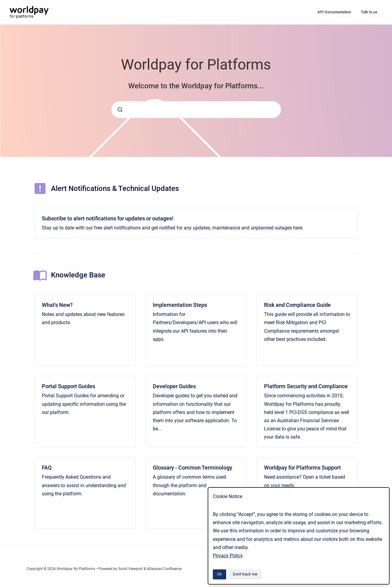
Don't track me (245, 574)
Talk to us (369, 12)
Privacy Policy (228, 556)
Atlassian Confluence (164, 569)
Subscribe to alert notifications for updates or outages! (108, 218)
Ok (219, 574)
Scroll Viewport (131, 569)
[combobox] (196, 110)
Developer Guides (174, 386)
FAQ (47, 468)
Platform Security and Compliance (306, 386)
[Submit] (120, 110)
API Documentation (334, 12)
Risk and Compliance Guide (297, 305)
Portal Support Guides (69, 386)
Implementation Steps (180, 305)
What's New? (57, 305)
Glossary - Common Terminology (193, 468)
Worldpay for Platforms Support (302, 468)
